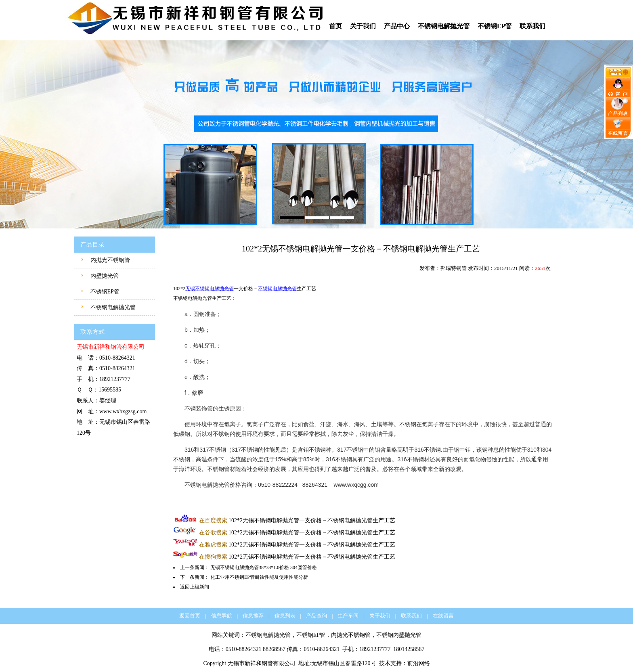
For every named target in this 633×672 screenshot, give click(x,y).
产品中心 (397, 26)
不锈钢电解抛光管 (444, 26)
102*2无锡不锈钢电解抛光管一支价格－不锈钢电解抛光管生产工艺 (297, 520)
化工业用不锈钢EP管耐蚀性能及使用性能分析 (259, 577)
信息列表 (285, 616)
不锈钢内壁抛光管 (399, 635)
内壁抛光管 (104, 276)
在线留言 (443, 616)
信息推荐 (253, 616)
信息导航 (222, 616)
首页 (335, 26)
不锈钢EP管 (495, 26)
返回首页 (190, 616)
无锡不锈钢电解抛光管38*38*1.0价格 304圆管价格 (264, 567)
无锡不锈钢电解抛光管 (210, 289)
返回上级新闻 (195, 587)
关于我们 (363, 26)
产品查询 (316, 616)
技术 (385, 663)
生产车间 (348, 616)
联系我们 (532, 26)
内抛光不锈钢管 (109, 260)
